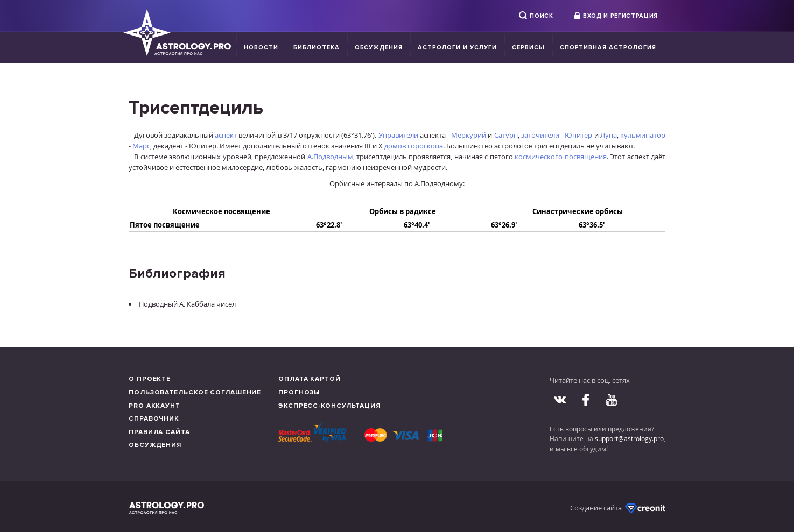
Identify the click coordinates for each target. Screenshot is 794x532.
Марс (141, 146)
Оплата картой (310, 379)
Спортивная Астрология (608, 48)
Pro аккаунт (154, 406)
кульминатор (643, 135)
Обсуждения (379, 48)
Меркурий (469, 135)
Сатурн (506, 135)
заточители (540, 135)
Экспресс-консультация (329, 406)
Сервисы (528, 48)
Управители (398, 135)
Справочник (154, 419)
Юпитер (578, 135)
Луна (609, 135)
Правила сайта (159, 432)
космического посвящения (560, 157)
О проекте (150, 379)
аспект (226, 135)
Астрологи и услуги (457, 48)
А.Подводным (330, 157)
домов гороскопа (414, 146)
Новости (261, 48)
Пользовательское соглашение (195, 392)
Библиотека (317, 48)
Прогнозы (299, 392)
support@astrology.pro (629, 438)
